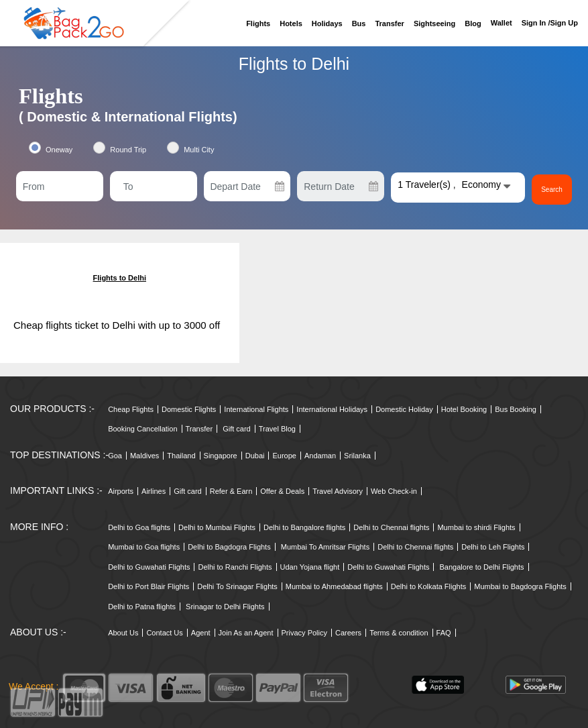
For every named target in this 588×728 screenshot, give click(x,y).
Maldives (144, 456)
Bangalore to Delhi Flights (482, 567)
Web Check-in (394, 491)
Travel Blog (277, 429)
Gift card (237, 429)
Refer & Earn (231, 491)
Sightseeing (434, 23)
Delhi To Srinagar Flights (237, 586)
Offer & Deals (282, 491)
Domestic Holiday (404, 409)
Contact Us (164, 633)
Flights (258, 23)
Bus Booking (516, 409)
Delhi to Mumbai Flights (217, 527)
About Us (123, 633)
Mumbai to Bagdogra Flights (520, 586)
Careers (348, 633)
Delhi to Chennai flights (391, 527)
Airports (121, 491)
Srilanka (357, 456)
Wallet (502, 23)
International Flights (256, 409)
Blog (473, 23)
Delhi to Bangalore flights (304, 527)
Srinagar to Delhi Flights (225, 607)
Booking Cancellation (142, 429)
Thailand (181, 456)
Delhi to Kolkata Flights (429, 586)
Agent (201, 633)
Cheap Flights (131, 409)
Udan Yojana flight (310, 567)
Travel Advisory (338, 491)
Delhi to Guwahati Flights (149, 567)
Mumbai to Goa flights (144, 547)
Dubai (255, 456)
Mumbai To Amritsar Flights (325, 547)
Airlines (154, 491)
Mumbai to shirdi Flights (476, 527)
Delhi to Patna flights (142, 607)
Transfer (389, 23)
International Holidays (332, 409)
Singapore (221, 456)
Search (552, 190)
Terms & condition (399, 633)
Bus (359, 23)
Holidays (327, 23)
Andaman (320, 456)
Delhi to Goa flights (139, 527)
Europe (284, 456)
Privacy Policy (304, 633)
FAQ (444, 633)
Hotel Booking (464, 409)
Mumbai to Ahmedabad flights (334, 586)
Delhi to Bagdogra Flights (229, 547)
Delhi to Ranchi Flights (235, 567)
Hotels (291, 23)
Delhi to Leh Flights (493, 547)
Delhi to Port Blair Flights (149, 586)
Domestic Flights (189, 409)
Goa (115, 456)
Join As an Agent (246, 633)
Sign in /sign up (550, 23)
